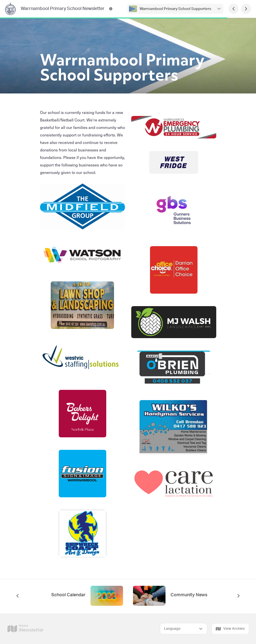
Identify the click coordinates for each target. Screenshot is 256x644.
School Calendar (68, 595)
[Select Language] (184, 629)
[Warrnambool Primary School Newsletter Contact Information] (111, 9)
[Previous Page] (233, 9)
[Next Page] (246, 9)
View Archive (230, 629)
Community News (189, 595)
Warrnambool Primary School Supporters (175, 9)
